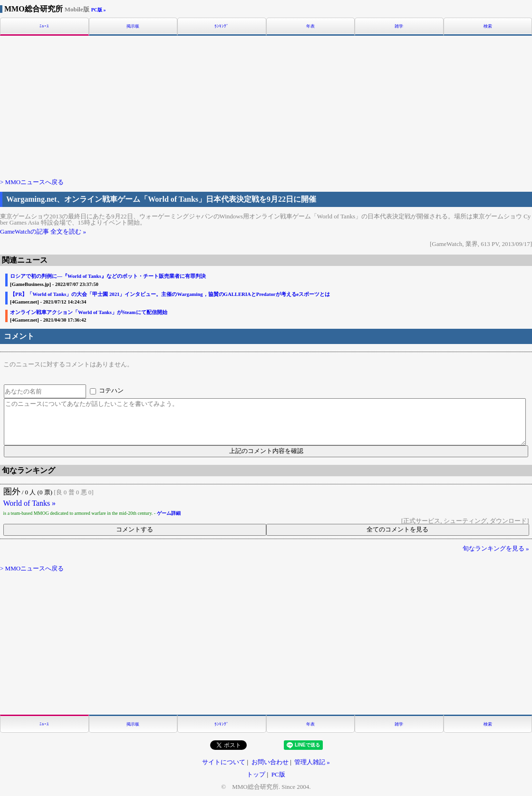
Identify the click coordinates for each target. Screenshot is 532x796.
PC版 (278, 774)
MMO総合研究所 (47, 9)
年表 (310, 26)
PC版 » (99, 10)
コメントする (135, 529)
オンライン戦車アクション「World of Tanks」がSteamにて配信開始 (88, 312)
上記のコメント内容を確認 (266, 451)
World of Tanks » (30, 503)
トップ (256, 774)
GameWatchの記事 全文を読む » (43, 231)
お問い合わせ (270, 762)
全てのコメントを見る (397, 529)
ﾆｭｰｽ (44, 26)
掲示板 (133, 26)
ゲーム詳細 (169, 513)
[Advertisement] (266, 106)
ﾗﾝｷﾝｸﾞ (222, 26)
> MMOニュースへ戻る (32, 182)
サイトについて (224, 762)
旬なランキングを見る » (496, 548)
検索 (488, 26)
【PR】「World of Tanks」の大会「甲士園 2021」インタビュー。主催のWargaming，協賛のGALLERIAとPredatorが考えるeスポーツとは (170, 294)
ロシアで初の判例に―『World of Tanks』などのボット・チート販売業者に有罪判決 (108, 276)
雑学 (399, 26)
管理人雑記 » (312, 762)
